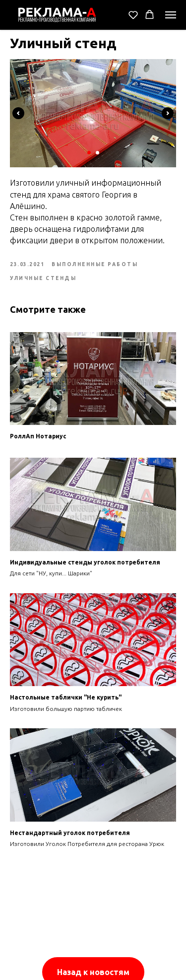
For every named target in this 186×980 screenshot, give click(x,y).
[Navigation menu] (171, 15)
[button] (133, 15)
